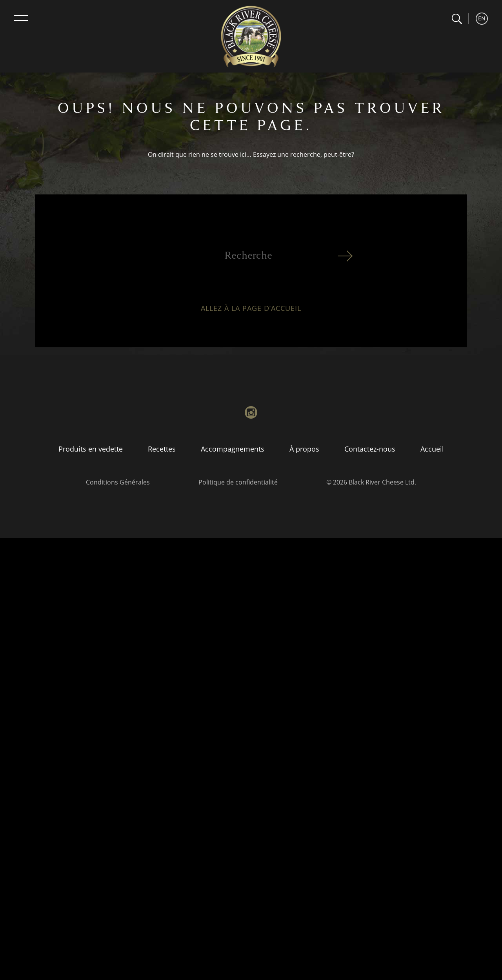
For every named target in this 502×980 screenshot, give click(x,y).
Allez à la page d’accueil (251, 313)
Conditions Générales (118, 482)
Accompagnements (233, 449)
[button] (457, 19)
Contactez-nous (370, 449)
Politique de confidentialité (238, 482)
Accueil (432, 449)
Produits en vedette (91, 449)
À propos (304, 449)
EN (482, 18)
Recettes (162, 449)
